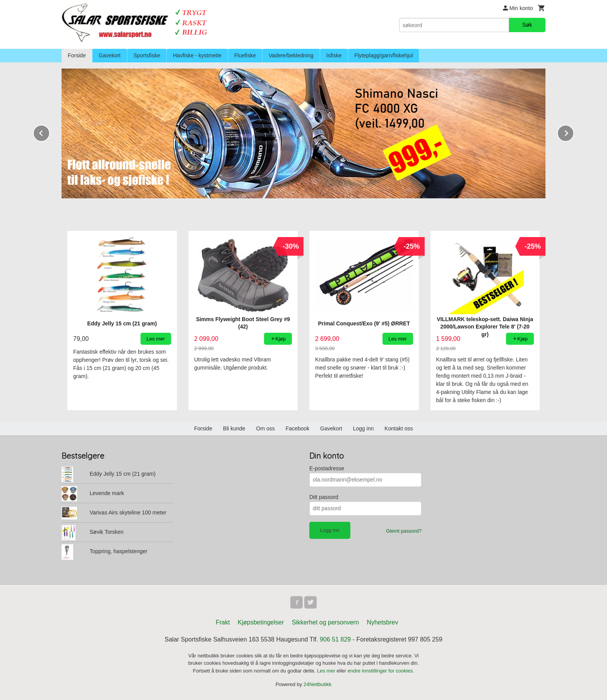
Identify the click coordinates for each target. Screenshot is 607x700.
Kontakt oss (399, 428)
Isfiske (334, 55)
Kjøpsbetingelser (261, 622)
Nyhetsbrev (383, 622)
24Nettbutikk (317, 684)
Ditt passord (324, 497)
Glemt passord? (404, 531)
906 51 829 (335, 639)
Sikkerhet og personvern (325, 622)
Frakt (223, 622)
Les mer (327, 671)
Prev (50, 132)
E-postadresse (327, 468)
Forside (77, 55)
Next (574, 132)
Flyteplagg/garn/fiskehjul (383, 55)
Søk (527, 25)
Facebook (297, 428)
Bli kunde (234, 428)
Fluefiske (245, 55)
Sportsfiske (147, 55)
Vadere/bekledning (291, 55)
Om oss (266, 428)
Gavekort (110, 55)
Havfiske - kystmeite (197, 55)
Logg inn (364, 428)
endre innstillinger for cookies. (381, 671)
